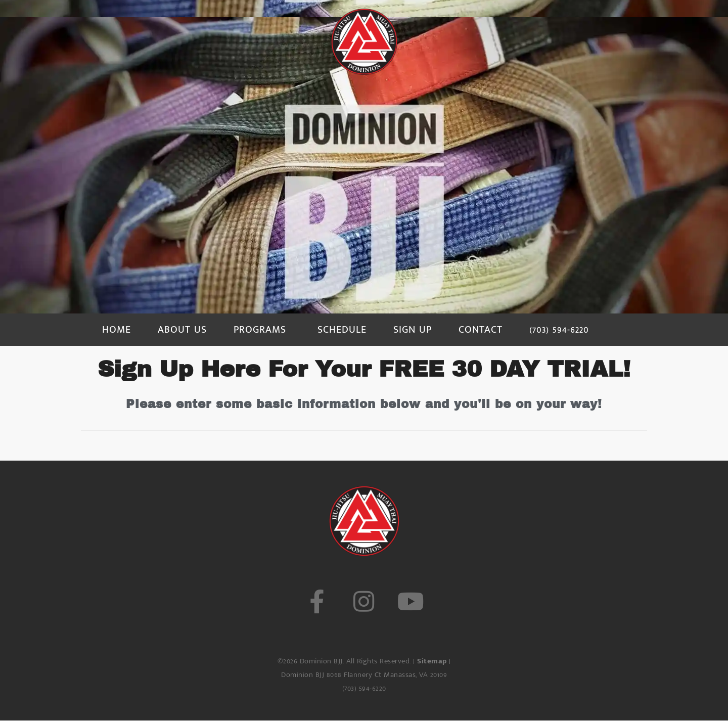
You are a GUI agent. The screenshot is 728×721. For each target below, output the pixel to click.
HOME (117, 330)
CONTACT (481, 330)
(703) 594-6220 (559, 330)
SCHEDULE (342, 330)
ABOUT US (182, 330)
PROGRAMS (260, 330)
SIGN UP (413, 330)
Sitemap (432, 661)
